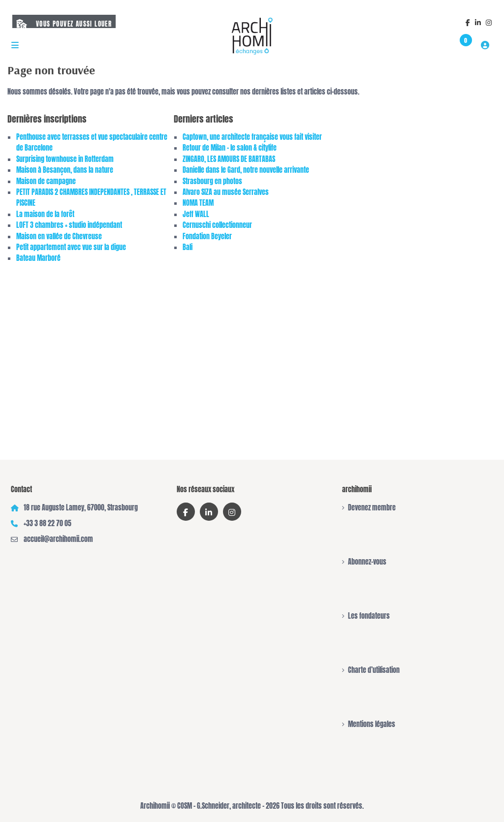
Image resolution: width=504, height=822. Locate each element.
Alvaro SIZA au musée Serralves (226, 192)
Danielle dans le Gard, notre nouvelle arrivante (246, 170)
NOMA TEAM (198, 203)
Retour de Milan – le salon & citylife (230, 148)
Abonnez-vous (367, 562)
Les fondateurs (369, 616)
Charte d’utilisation (374, 670)
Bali (188, 247)
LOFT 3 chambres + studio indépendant (69, 225)
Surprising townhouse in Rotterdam (65, 159)
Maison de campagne (46, 181)
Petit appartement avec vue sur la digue (71, 247)
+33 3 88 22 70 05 (47, 523)
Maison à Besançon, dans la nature (65, 170)
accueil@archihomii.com (58, 539)
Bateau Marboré (38, 258)
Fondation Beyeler (207, 237)
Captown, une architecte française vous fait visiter (252, 137)
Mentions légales (372, 724)
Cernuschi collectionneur (217, 225)
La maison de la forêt (45, 214)
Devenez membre (372, 508)
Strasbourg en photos (212, 181)
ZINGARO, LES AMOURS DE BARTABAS (229, 159)
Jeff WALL (196, 214)
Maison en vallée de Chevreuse (59, 237)
